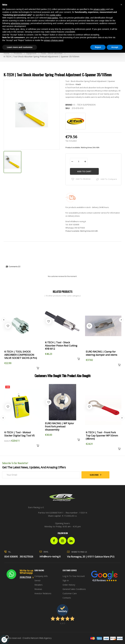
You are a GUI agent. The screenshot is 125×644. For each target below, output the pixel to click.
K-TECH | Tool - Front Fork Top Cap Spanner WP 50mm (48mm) (102, 436)
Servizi (37, 580)
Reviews (38, 589)
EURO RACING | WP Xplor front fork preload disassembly (59, 427)
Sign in (66, 580)
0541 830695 (74, 225)
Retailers (38, 585)
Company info (41, 576)
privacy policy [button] (99, 9)
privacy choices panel (54, 40)
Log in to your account (74, 576)
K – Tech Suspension (84, 105)
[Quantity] (79, 161)
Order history (69, 585)
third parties (53, 18)
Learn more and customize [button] (20, 47)
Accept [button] (115, 47)
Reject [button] (98, 47)
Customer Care (70, 593)
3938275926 (25, 577)
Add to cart (84, 171)
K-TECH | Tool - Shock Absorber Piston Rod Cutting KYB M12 (61, 346)
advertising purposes (20, 23)
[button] (121, 5)
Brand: (69, 105)
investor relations (43, 593)
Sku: (68, 108)
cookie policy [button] (55, 15)
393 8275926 (80, 228)
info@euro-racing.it (78, 221)
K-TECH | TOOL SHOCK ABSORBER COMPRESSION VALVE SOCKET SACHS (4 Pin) (21, 355)
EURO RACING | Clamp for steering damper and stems (101, 353)
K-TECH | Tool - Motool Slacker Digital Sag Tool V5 (20, 434)
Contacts (67, 598)
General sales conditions (74, 589)
